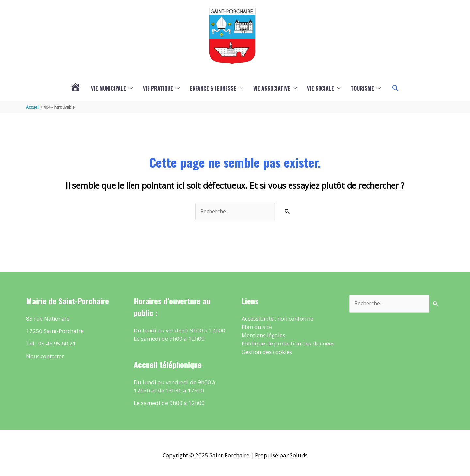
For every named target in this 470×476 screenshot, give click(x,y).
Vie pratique (158, 89)
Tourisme (362, 89)
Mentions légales (263, 336)
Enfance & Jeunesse (213, 89)
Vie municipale (109, 89)
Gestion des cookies (267, 353)
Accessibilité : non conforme (277, 319)
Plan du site (257, 328)
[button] (396, 89)
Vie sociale (321, 89)
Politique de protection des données (288, 344)
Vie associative (272, 89)
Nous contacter (46, 357)
